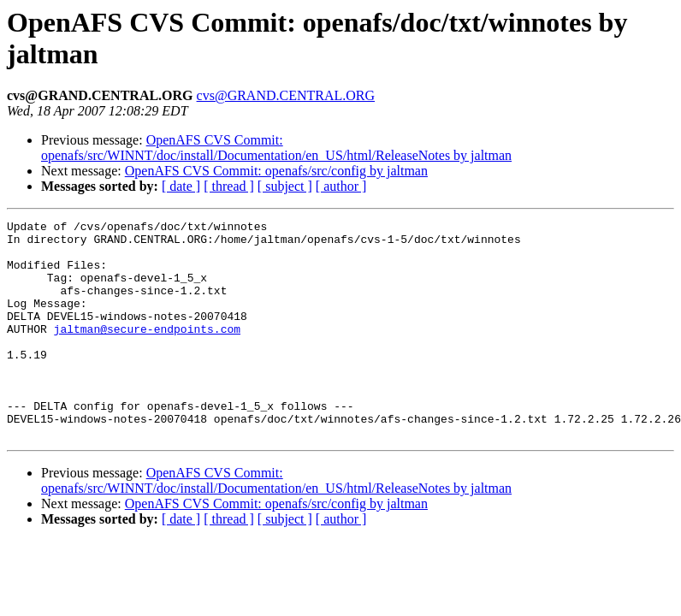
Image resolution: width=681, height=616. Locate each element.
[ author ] (341, 186)
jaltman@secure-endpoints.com (147, 352)
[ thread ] (229, 186)
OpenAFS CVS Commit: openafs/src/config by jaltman (276, 171)
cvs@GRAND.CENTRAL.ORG (286, 95)
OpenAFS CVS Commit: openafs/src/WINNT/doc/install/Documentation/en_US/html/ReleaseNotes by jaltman (276, 148)
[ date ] (181, 186)
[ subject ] (285, 186)
